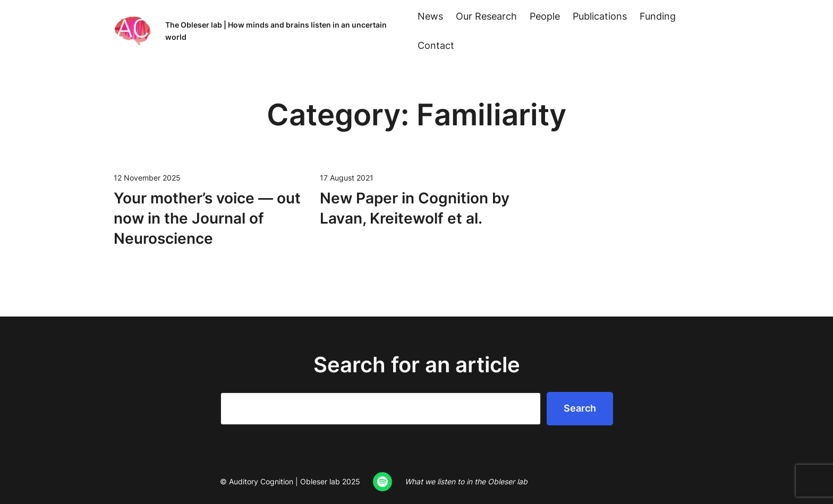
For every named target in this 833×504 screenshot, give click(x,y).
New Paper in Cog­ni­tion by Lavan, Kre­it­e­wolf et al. (415, 208)
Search (580, 408)
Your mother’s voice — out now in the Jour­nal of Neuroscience (207, 218)
